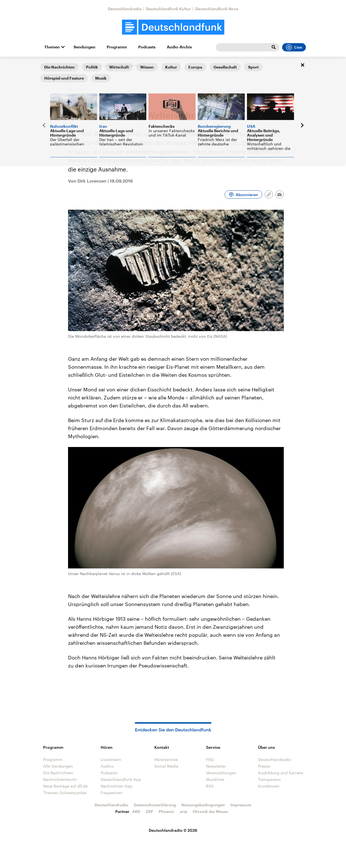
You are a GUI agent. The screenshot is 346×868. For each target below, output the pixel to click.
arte (184, 811)
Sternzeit (71, 65)
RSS (210, 786)
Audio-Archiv (179, 47)
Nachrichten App (117, 786)
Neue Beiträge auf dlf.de (65, 786)
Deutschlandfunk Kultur (168, 9)
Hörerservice (166, 759)
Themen (52, 47)
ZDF (149, 811)
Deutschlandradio (125, 9)
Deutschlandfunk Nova (217, 9)
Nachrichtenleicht (60, 779)
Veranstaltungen (221, 773)
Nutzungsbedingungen (203, 805)
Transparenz (269, 779)
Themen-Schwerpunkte (65, 793)
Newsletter (216, 766)
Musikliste (215, 779)
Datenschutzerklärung (155, 805)
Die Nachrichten (58, 773)
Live (294, 47)
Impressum (241, 805)
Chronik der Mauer (210, 811)
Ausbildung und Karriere (281, 773)
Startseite (49, 65)
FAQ (210, 759)
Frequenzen (112, 793)
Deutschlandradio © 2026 (173, 830)
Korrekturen (269, 786)
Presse (264, 766)
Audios (107, 766)
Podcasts (147, 47)
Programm (117, 47)
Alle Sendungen (58, 766)
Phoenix (167, 811)
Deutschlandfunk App (121, 779)
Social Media (166, 766)
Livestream (111, 759)
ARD (136, 811)
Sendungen (84, 47)
